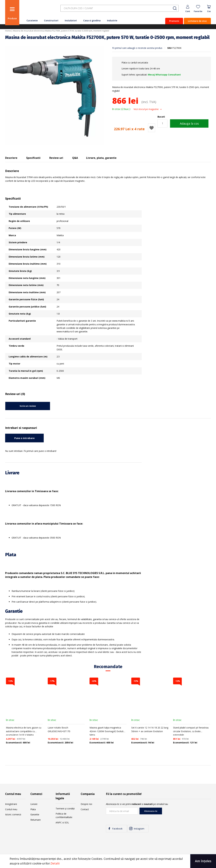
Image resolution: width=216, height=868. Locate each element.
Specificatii (33, 158)
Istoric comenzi (13, 814)
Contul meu (11, 809)
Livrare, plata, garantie (101, 158)
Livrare (34, 804)
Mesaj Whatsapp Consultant (164, 75)
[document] (108, 861)
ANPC (59, 822)
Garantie (35, 814)
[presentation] (186, 814)
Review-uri (56, 158)
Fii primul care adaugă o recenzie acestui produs (137, 48)
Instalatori (71, 20)
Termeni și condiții (65, 809)
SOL (67, 822)
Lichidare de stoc (197, 21)
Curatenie (32, 20)
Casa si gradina (92, 20)
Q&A (75, 158)
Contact (85, 809)
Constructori (51, 20)
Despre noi (86, 804)
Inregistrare (11, 804)
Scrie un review (28, 406)
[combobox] (119, 8)
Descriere (11, 158)
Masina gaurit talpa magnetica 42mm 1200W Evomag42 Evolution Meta (108, 731)
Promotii (174, 21)
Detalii (55, 863)
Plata (33, 809)
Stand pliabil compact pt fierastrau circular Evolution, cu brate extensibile (191, 731)
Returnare (36, 820)
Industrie (112, 20)
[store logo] (39, 10)
